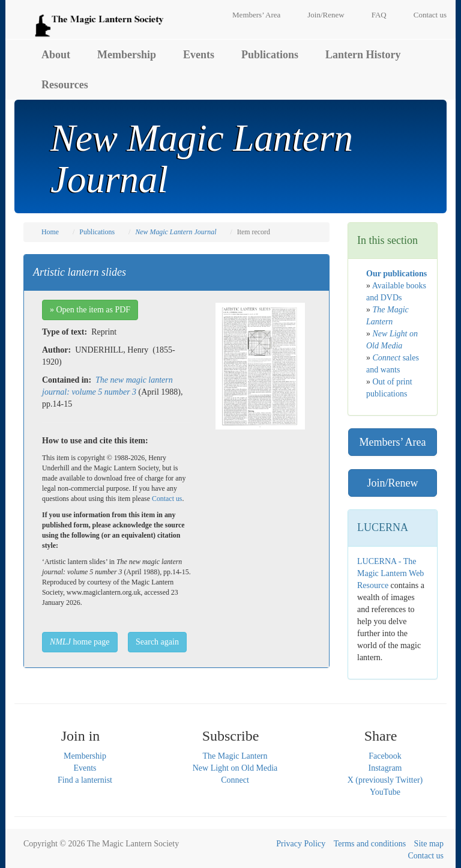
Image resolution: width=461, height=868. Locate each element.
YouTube (385, 792)
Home (50, 232)
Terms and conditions (370, 844)
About (56, 55)
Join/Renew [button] (393, 483)
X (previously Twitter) (385, 780)
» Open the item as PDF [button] (90, 310)
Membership (127, 55)
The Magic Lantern (235, 756)
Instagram (385, 768)
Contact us (430, 15)
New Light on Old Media (235, 768)
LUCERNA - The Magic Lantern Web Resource (390, 573)
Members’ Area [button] (392, 442)
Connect (235, 780)
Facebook (385, 756)
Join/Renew (326, 15)
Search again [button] (157, 642)
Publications (270, 55)
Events (199, 55)
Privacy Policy (301, 844)
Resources (65, 85)
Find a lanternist (85, 780)
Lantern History (363, 55)
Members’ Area (256, 15)
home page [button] (80, 642)
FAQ (379, 15)
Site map (429, 844)
